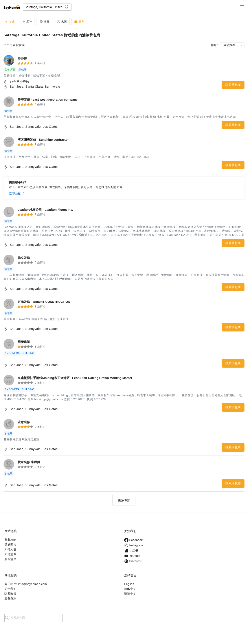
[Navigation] (242, 7)
